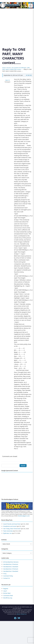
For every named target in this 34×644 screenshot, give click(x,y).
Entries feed (7, 593)
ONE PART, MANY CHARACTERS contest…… (16, 69)
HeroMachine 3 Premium (11, 569)
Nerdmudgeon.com (24, 516)
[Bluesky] (19, 618)
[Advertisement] (17, 26)
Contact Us (6, 578)
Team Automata (8, 531)
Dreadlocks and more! (10, 526)
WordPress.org (8, 598)
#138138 (29, 75)
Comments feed (8, 596)
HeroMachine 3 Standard (11, 571)
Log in (5, 591)
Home (4, 68)
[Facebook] (15, 618)
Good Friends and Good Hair (12, 524)
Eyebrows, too (7, 533)
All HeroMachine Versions (11, 562)
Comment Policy (8, 576)
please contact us (22, 614)
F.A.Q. (5, 574)
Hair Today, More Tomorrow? (12, 529)
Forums (9, 68)
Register (6, 589)
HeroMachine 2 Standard (11, 567)
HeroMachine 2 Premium (11, 564)
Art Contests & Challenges (19, 68)
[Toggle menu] (30, 6)
